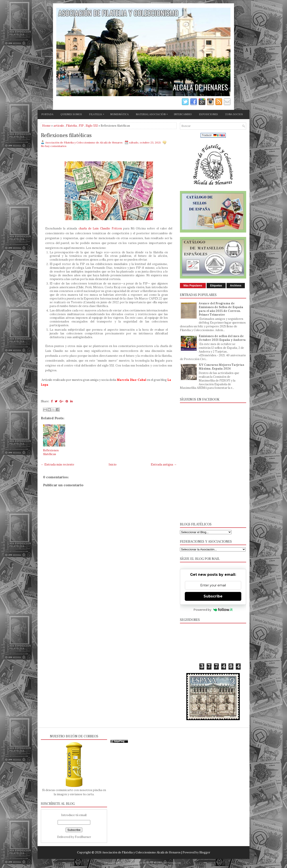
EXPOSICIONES (208, 114)
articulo (59, 126)
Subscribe (213, 596)
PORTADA (47, 114)
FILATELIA (98, 114)
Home (46, 126)
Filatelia (71, 126)
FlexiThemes (125, 863)
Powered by (213, 610)
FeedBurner (83, 837)
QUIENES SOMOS (71, 114)
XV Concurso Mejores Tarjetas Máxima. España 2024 (221, 367)
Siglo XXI (92, 126)
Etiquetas (216, 286)
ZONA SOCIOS (234, 114)
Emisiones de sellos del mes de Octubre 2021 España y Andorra (222, 338)
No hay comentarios (54, 146)
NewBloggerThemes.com (167, 863)
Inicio (113, 465)
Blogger (205, 852)
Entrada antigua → (164, 465)
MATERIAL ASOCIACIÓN (153, 114)
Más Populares (193, 286)
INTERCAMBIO (183, 114)
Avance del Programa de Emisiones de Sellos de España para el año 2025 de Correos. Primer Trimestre (221, 309)
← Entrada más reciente (58, 465)
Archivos (236, 286)
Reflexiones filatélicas (66, 135)
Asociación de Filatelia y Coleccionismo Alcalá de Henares (141, 852)
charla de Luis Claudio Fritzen (100, 228)
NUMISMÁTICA (119, 114)
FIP (81, 126)
